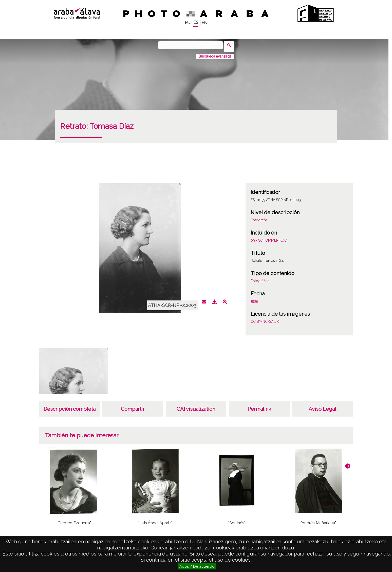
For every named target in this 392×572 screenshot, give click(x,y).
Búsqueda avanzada (215, 53)
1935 (254, 298)
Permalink (259, 406)
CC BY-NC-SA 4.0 (265, 318)
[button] (348, 463)
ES (196, 22)
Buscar (231, 45)
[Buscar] (192, 45)
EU (188, 23)
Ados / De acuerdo (197, 566)
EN (204, 23)
